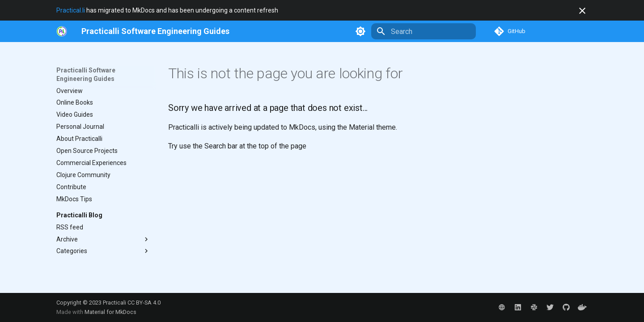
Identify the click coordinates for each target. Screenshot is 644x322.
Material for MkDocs (110, 312)
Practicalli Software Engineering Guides (86, 74)
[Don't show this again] (582, 11)
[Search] (424, 31)
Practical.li (71, 10)
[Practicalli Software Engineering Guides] (155, 31)
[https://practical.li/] (62, 31)
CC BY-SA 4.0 (144, 303)
